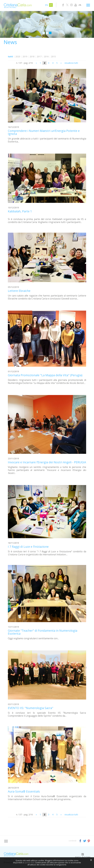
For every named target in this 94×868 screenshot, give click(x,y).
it (51, 5)
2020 (18, 56)
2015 (53, 56)
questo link (29, 863)
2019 (25, 56)
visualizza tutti (71, 63)
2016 (46, 56)
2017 (39, 56)
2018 (32, 56)
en (46, 5)
